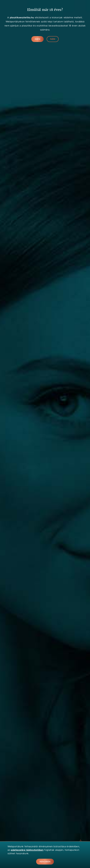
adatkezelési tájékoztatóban (27, 850)
